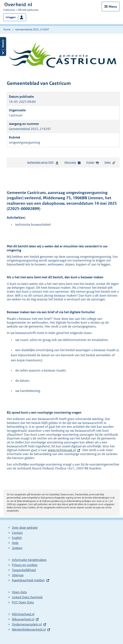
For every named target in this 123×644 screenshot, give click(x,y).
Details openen (3, 47)
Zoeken (17, 548)
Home (7, 29)
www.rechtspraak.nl (62, 450)
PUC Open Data (23, 602)
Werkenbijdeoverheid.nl (29, 629)
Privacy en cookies (25, 565)
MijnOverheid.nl (23, 614)
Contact (17, 533)
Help (15, 543)
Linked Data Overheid (27, 597)
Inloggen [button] (11, 17)
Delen (110, 163)
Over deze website (25, 528)
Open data (19, 592)
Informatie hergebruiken (29, 560)
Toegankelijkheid (24, 570)
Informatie (72, 163)
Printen (93, 163)
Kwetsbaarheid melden (28, 580)
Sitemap (18, 575)
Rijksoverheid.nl (23, 619)
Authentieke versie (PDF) (43, 163)
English (17, 538)
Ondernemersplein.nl (27, 624)
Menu (113, 7)
